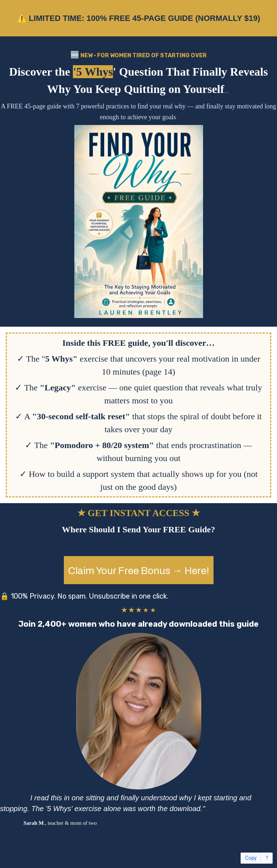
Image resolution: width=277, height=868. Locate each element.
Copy (251, 858)
